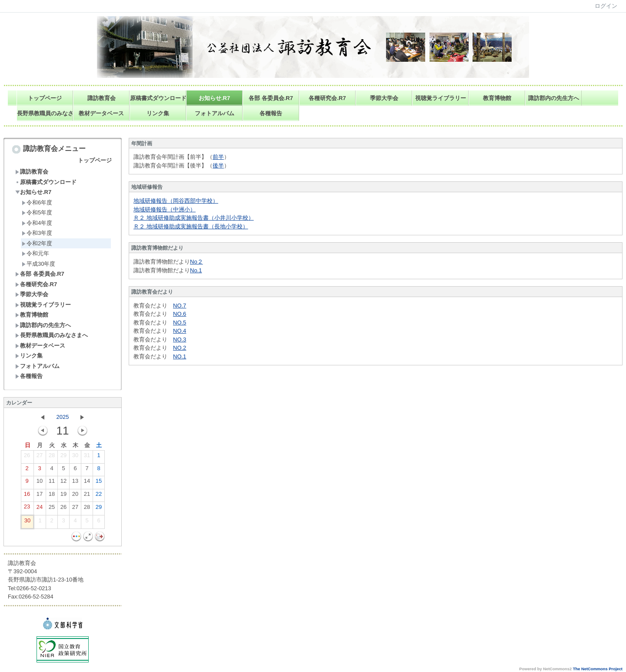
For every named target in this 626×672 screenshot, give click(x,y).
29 (63, 457)
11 (52, 483)
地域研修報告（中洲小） (165, 209)
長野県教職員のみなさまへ (45, 113)
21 (87, 496)
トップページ (45, 98)
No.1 (196, 270)
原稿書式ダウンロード (158, 98)
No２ (196, 262)
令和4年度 (37, 223)
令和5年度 (37, 212)
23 (27, 508)
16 (27, 496)
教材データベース (101, 113)
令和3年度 (37, 233)
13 (75, 483)
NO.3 (180, 339)
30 (75, 457)
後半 (218, 165)
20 (75, 496)
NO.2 (180, 348)
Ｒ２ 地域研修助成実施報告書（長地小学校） (191, 226)
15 (99, 483)
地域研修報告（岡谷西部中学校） (176, 201)
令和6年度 (37, 202)
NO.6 (180, 314)
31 (87, 457)
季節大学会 (384, 98)
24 (40, 509)
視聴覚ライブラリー (441, 98)
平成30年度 (38, 264)
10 (40, 483)
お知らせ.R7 (214, 98)
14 (87, 483)
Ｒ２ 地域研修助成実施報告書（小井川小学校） (194, 218)
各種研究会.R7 (327, 98)
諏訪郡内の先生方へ (554, 98)
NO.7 (180, 306)
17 (40, 496)
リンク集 (158, 113)
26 (27, 457)
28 (52, 457)
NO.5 (180, 323)
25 (52, 509)
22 (99, 496)
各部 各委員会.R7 (271, 98)
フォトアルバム (215, 113)
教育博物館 (497, 98)
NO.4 (180, 331)
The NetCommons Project (598, 669)
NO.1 (180, 356)
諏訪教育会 (102, 98)
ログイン (606, 6)
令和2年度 (37, 243)
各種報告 (271, 113)
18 (52, 496)
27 (40, 457)
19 (63, 496)
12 (63, 483)
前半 (218, 157)
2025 (63, 417)
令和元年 (35, 253)
